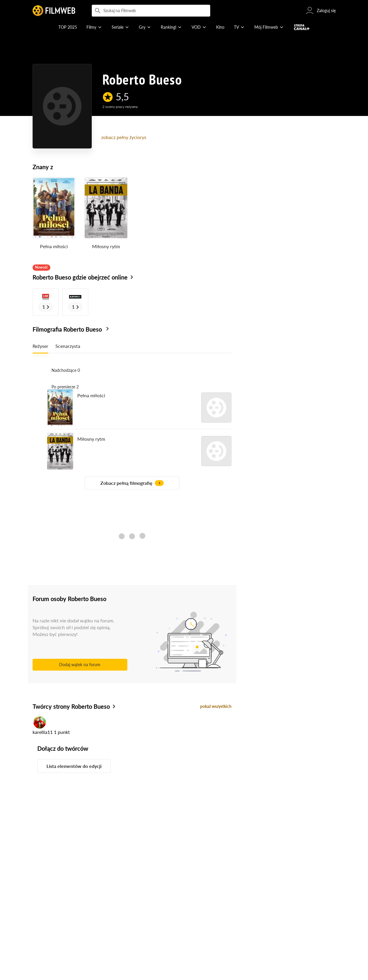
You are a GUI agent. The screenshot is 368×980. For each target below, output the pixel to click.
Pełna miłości (54, 246)
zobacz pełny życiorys (124, 137)
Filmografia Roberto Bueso (71, 329)
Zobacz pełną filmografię (132, 483)
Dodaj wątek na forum (80, 665)
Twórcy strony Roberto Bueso (71, 706)
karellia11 (43, 732)
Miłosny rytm (106, 246)
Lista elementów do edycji (74, 766)
